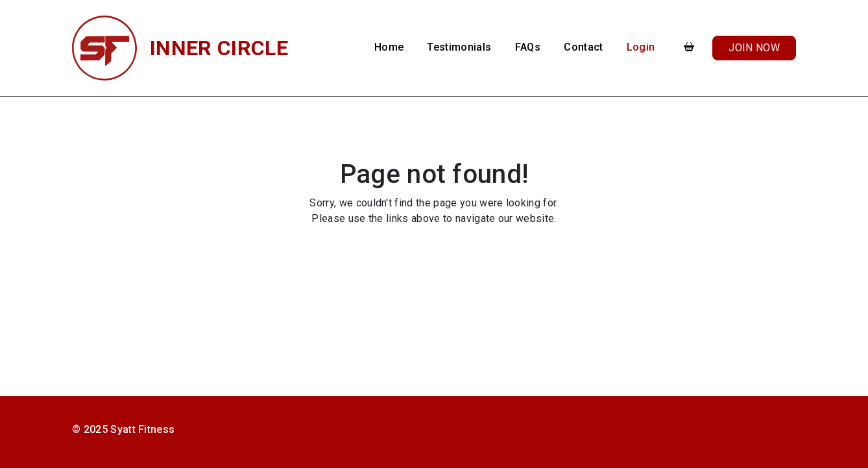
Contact (583, 47)
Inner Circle (219, 48)
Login (641, 47)
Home (389, 47)
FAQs (528, 47)
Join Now (754, 48)
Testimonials (459, 47)
